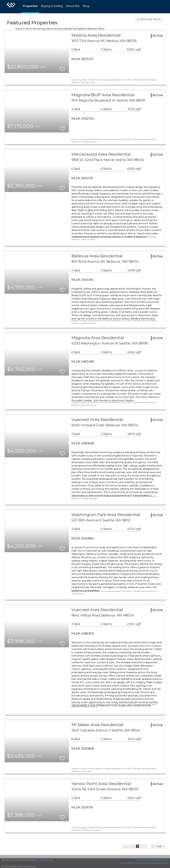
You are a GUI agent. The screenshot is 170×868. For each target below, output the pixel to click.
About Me (73, 6)
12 (153, 846)
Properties (30, 6)
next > (160, 846)
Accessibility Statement (133, 863)
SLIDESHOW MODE (149, 19)
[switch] (62, 68)
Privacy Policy (161, 860)
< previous (128, 846)
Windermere (47, 860)
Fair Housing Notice (158, 863)
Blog (86, 6)
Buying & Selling (52, 6)
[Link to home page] (11, 7)
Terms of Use (144, 860)
